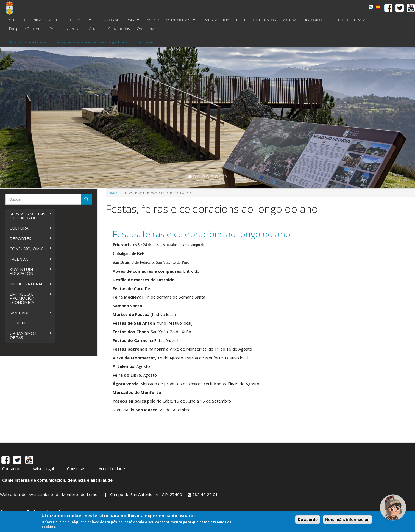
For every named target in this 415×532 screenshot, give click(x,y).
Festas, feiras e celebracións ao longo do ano (92, 42)
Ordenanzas (147, 29)
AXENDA (290, 20)
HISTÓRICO (313, 20)
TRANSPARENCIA (215, 20)
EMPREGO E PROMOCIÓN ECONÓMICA (29, 298)
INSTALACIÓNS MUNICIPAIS (169, 20)
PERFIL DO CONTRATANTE (350, 20)
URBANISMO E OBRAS (29, 335)
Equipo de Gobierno (26, 29)
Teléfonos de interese (28, 42)
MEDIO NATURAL (29, 284)
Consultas (76, 468)
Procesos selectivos (66, 29)
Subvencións (119, 29)
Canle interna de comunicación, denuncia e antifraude (57, 480)
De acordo (308, 519)
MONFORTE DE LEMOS (68, 20)
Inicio (114, 193)
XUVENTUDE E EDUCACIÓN (29, 271)
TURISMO (19, 323)
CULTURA (29, 228)
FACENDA (29, 259)
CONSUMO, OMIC (29, 249)
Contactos (12, 468)
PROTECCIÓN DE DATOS (256, 20)
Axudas (95, 29)
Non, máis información (347, 519)
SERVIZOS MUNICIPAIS (117, 20)
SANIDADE (29, 313)
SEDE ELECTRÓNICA (25, 20)
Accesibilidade (112, 468)
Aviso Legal (43, 468)
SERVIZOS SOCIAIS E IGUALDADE (29, 216)
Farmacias (145, 42)
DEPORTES (29, 239)
